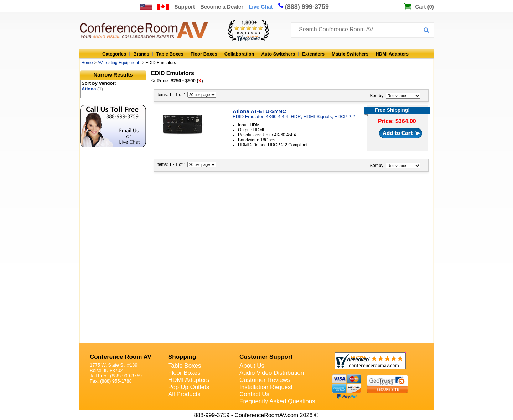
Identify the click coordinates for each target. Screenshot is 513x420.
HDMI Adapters (392, 54)
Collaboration (239, 54)
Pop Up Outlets (189, 387)
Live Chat (261, 7)
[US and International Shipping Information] (155, 7)
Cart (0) (424, 7)
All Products (184, 394)
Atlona (92, 89)
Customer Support (266, 357)
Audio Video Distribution (272, 373)
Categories (114, 54)
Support (185, 7)
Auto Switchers (278, 54)
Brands (141, 54)
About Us (252, 366)
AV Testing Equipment (118, 63)
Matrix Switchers (350, 54)
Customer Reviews (265, 380)
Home (87, 63)
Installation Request (266, 387)
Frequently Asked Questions (277, 401)
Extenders (313, 54)
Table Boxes (170, 54)
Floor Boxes (204, 54)
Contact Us (254, 394)
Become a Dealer (222, 7)
